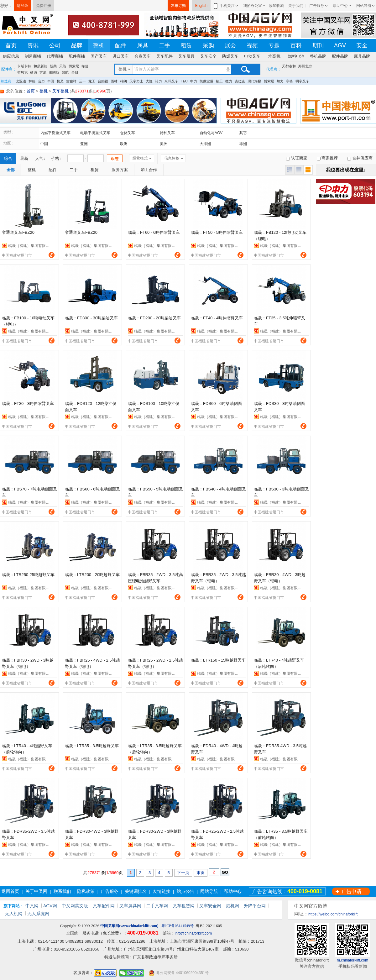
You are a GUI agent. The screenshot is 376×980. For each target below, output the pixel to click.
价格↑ (56, 158)
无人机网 (14, 914)
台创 (75, 72)
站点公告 (185, 891)
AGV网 (50, 906)
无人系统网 (38, 914)
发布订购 (178, 6)
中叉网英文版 (75, 906)
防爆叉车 (230, 56)
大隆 (149, 81)
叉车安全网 (210, 906)
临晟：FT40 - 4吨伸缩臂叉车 (217, 318)
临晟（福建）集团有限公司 (31, 246)
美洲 (164, 144)
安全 (362, 45)
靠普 (85, 66)
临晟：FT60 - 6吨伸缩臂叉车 (154, 232)
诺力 (159, 81)
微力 (229, 81)
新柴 (53, 66)
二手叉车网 (157, 906)
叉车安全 (208, 56)
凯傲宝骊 (206, 81)
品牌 (77, 45)
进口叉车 (121, 56)
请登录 (23, 6)
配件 (121, 45)
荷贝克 (22, 72)
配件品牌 (340, 56)
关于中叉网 (36, 891)
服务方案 (120, 170)
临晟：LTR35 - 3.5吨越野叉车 (92, 746)
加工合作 (149, 170)
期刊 (318, 45)
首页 (11, 45)
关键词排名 (136, 891)
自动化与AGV (211, 133)
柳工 (219, 81)
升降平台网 (255, 906)
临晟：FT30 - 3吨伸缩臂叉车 (28, 404)
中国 (44, 144)
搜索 (245, 69)
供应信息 (11, 56)
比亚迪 (21, 81)
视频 (252, 45)
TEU (184, 81)
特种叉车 (167, 133)
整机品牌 (318, 56)
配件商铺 (77, 56)
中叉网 (32, 906)
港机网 (232, 906)
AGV (340, 45)
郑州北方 (305, 66)
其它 (243, 133)
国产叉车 (99, 56)
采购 (208, 45)
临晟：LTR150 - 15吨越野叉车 (218, 660)
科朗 (123, 81)
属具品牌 (362, 56)
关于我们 (296, 6)
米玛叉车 (171, 81)
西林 (114, 81)
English (201, 6)
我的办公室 (253, 6)
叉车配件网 (104, 906)
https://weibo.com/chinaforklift (333, 914)
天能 (63, 66)
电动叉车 (252, 56)
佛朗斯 (54, 72)
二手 (164, 45)
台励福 (103, 81)
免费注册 (44, 6)
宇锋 (290, 81)
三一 (82, 81)
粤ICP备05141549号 (178, 926)
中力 (194, 81)
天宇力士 (136, 81)
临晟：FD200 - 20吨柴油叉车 (154, 318)
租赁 (186, 45)
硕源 (34, 72)
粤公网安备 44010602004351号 (179, 973)
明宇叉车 (302, 81)
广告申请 (352, 891)
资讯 (33, 45)
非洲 (243, 144)
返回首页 (10, 891)
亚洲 (84, 144)
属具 (143, 45)
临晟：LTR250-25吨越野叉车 (28, 575)
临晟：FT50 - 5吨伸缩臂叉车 (217, 232)
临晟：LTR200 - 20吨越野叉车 (92, 575)
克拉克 (240, 81)
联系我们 (62, 891)
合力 (41, 81)
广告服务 (317, 6)
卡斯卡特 (24, 66)
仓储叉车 (128, 133)
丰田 (51, 81)
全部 (11, 170)
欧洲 (124, 144)
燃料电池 (296, 56)
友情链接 (162, 891)
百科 (296, 45)
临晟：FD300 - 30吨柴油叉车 (91, 318)
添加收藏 (276, 6)
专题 (274, 45)
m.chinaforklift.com (352, 960)
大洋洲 (205, 144)
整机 (99, 45)
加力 (280, 81)
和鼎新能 (40, 66)
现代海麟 (254, 81)
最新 (24, 158)
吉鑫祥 (71, 81)
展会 (230, 45)
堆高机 (274, 56)
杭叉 (60, 81)
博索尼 (74, 66)
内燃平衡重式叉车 (55, 133)
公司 (55, 45)
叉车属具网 (130, 906)
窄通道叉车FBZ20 (18, 232)
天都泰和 (289, 66)
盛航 (65, 72)
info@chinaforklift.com (193, 933)
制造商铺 (33, 56)
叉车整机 (60, 91)
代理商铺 (55, 56)
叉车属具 (186, 56)
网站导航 (364, 6)
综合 (8, 158)
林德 (32, 81)
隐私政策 (86, 891)
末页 (201, 873)
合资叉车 (143, 56)
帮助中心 (340, 6)
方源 (43, 72)
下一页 (183, 873)
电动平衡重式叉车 (95, 133)
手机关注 (226, 6)
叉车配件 (164, 56)
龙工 (92, 81)
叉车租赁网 (184, 906)
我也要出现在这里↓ (346, 170)
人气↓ (40, 158)
